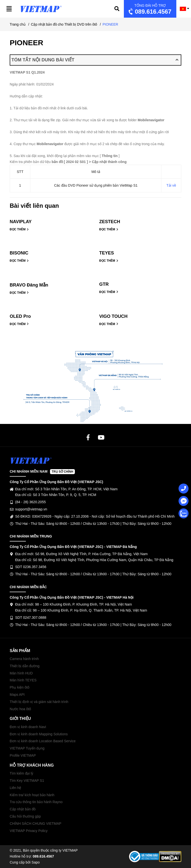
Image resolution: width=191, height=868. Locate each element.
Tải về (171, 185)
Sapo (36, 862)
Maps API (17, 695)
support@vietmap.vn (31, 509)
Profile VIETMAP (23, 755)
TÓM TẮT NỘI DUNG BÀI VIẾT (95, 60)
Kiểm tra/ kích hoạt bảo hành (32, 795)
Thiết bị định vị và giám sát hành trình (39, 702)
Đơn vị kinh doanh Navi (28, 727)
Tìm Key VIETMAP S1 (27, 781)
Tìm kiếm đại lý (22, 773)
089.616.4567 (149, 9)
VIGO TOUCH (113, 316)
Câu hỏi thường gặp (25, 816)
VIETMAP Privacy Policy (29, 831)
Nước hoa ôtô (20, 709)
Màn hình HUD (21, 673)
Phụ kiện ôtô (20, 687)
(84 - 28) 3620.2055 (30, 502)
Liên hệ (15, 788)
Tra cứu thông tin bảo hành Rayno (36, 802)
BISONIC (19, 253)
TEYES (107, 253)
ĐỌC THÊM (19, 229)
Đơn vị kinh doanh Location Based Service (43, 741)
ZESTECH (110, 222)
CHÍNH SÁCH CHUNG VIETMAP (36, 824)
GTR (104, 284)
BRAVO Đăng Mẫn (29, 285)
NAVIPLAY (21, 222)
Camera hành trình (24, 659)
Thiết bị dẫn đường (25, 666)
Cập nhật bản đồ (23, 809)
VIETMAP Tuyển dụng (27, 748)
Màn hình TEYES (23, 680)
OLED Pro (20, 316)
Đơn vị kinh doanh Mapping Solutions (39, 734)
